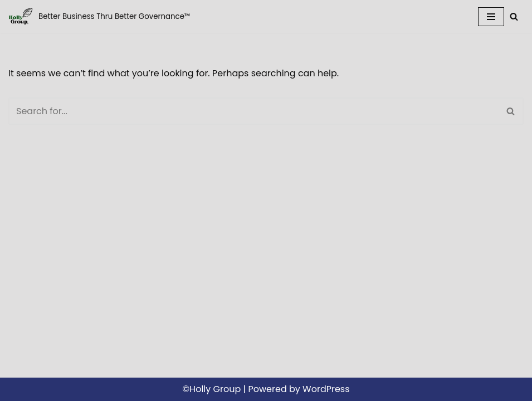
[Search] (514, 16)
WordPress (326, 389)
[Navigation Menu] (491, 17)
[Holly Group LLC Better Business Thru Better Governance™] (99, 16)
